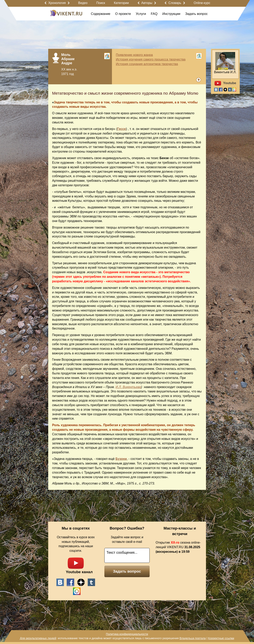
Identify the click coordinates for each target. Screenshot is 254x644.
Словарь (175, 3)
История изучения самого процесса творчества (151, 59)
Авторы (147, 3)
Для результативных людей (38, 638)
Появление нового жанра (134, 55)
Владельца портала (192, 638)
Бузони (121, 459)
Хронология (57, 3)
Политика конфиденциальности (127, 634)
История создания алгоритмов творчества (147, 64)
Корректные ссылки (221, 638)
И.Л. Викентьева (128, 387)
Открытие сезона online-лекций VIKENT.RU (178, 547)
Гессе (122, 129)
